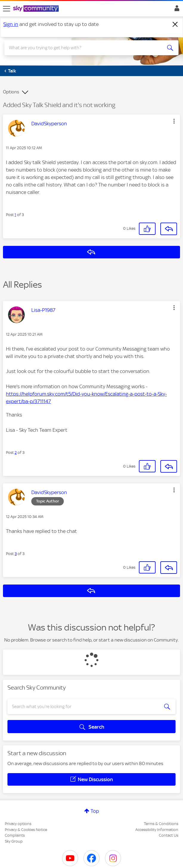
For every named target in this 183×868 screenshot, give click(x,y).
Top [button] (95, 811)
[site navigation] (7, 9)
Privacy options (18, 824)
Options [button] (11, 92)
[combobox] (83, 48)
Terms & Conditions (161, 824)
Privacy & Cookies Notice (26, 830)
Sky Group (14, 841)
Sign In (176, 10)
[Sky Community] (37, 9)
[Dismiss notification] (175, 24)
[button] (174, 121)
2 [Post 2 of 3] (16, 452)
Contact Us (169, 835)
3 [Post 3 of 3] (16, 554)
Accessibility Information (157, 830)
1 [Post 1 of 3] (15, 215)
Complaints (15, 835)
